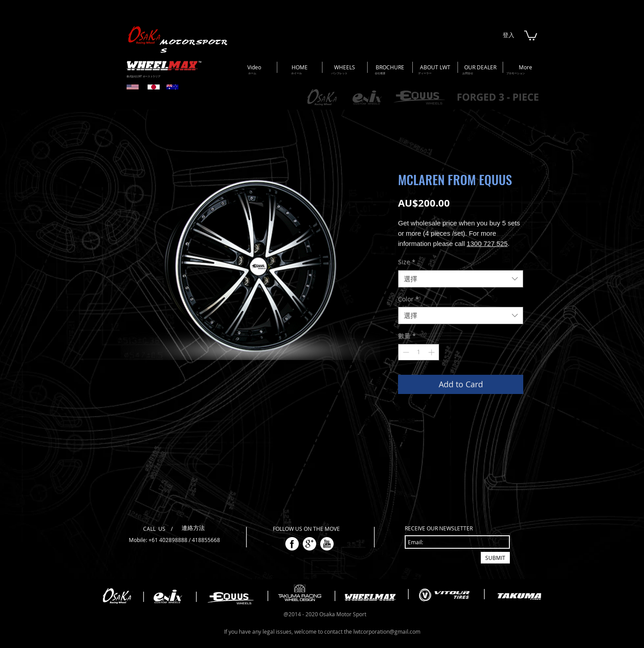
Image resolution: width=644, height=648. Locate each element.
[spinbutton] (419, 352)
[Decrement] (405, 352)
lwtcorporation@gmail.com (387, 631)
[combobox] (461, 279)
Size (407, 262)
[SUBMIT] (495, 558)
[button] (531, 35)
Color (409, 299)
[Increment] (432, 352)
